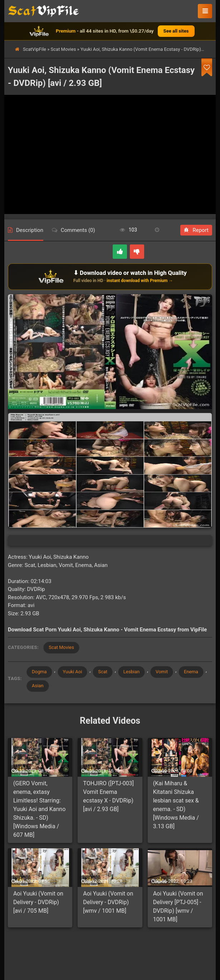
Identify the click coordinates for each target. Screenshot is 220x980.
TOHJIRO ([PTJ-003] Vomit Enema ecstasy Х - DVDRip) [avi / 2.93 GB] (108, 796)
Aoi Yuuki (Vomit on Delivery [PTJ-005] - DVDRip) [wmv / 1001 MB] (178, 907)
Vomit (162, 672)
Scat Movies (63, 49)
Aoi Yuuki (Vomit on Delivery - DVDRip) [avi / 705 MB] (38, 903)
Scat (103, 672)
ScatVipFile (35, 49)
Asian (38, 686)
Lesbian (131, 672)
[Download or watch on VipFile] (110, 277)
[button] (205, 11)
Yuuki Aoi (73, 672)
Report (196, 230)
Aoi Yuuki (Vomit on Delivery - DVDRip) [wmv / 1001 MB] (108, 903)
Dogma (39, 672)
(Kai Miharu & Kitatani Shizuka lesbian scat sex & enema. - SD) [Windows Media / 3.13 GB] (176, 805)
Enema (191, 672)
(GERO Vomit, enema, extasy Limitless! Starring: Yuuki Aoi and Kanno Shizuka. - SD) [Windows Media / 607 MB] (39, 809)
